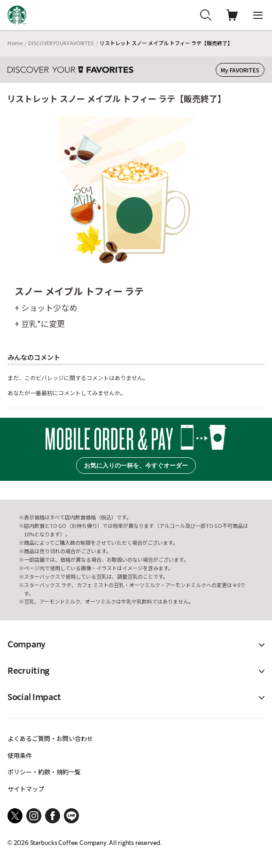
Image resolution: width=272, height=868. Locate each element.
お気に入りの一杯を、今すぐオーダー (136, 466)
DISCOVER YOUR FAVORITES (61, 43)
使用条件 (20, 755)
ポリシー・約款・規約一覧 (44, 772)
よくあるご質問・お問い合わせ (50, 738)
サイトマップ (26, 789)
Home (15, 43)
